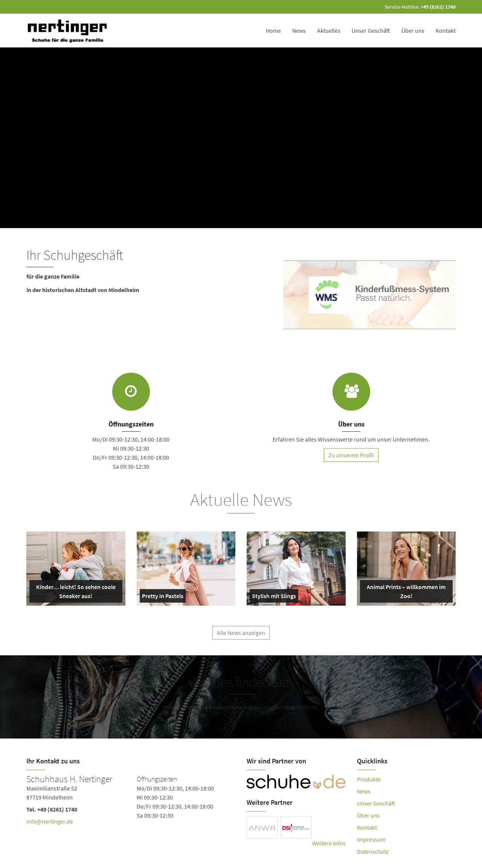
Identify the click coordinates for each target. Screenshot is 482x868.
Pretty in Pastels (163, 597)
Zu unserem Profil (351, 455)
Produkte (369, 779)
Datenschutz (373, 851)
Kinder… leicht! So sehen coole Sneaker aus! (74, 593)
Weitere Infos (329, 843)
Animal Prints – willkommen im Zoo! (404, 593)
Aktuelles (329, 30)
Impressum (371, 839)
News (299, 30)
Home (273, 30)
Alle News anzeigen (241, 635)
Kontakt (446, 30)
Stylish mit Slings (274, 597)
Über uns (413, 30)
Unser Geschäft (371, 30)
